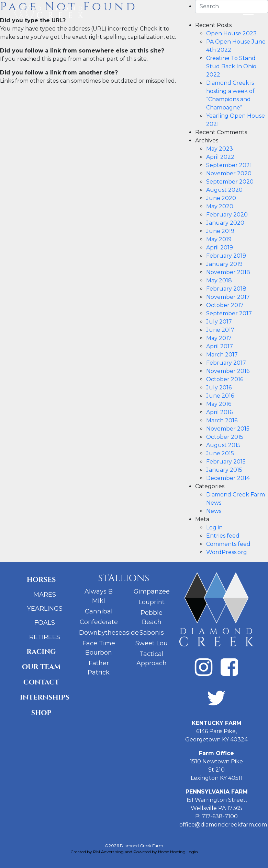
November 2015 (228, 429)
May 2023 (220, 149)
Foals (45, 623)
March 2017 (222, 355)
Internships (44, 697)
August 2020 (224, 190)
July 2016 (219, 388)
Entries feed (223, 536)
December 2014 (228, 478)
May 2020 (220, 206)
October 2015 (225, 437)
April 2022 (220, 157)
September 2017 (229, 313)
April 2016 (219, 412)
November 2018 (228, 272)
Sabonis (152, 633)
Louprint (152, 602)
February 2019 (226, 256)
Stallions (124, 578)
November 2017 (228, 297)
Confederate (99, 622)
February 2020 (227, 215)
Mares (45, 595)
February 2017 (226, 363)
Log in (214, 527)
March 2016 (222, 420)
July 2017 (219, 322)
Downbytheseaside (109, 633)
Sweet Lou (152, 643)
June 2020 (221, 198)
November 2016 (228, 371)
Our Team (41, 667)
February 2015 (226, 462)
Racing (41, 652)
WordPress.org (227, 552)
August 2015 (223, 445)
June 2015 (220, 453)
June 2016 (220, 396)
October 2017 (225, 305)
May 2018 (219, 280)
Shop (41, 713)
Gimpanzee (152, 591)
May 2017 (219, 338)
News (214, 511)
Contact (41, 682)
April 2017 (220, 346)
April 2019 (220, 248)
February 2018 (226, 289)
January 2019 (224, 264)
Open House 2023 (231, 33)
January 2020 (225, 223)
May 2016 (219, 404)
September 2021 (229, 165)
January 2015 (224, 470)
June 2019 (220, 231)
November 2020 (229, 173)
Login (192, 852)
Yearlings (45, 609)
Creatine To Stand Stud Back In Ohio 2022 (231, 66)
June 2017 (220, 330)
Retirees (45, 637)
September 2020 (230, 182)
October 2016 (225, 379)
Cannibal (99, 611)
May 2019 (219, 239)
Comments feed (228, 544)
